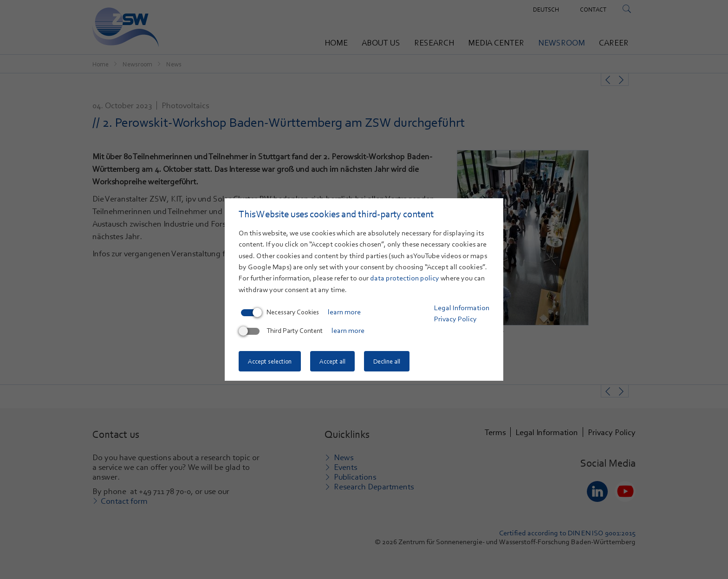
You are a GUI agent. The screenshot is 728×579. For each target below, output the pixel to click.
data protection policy (405, 278)
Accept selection (270, 361)
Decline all (387, 361)
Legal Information (462, 308)
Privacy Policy (455, 319)
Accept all (332, 361)
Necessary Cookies (280, 312)
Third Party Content (282, 331)
